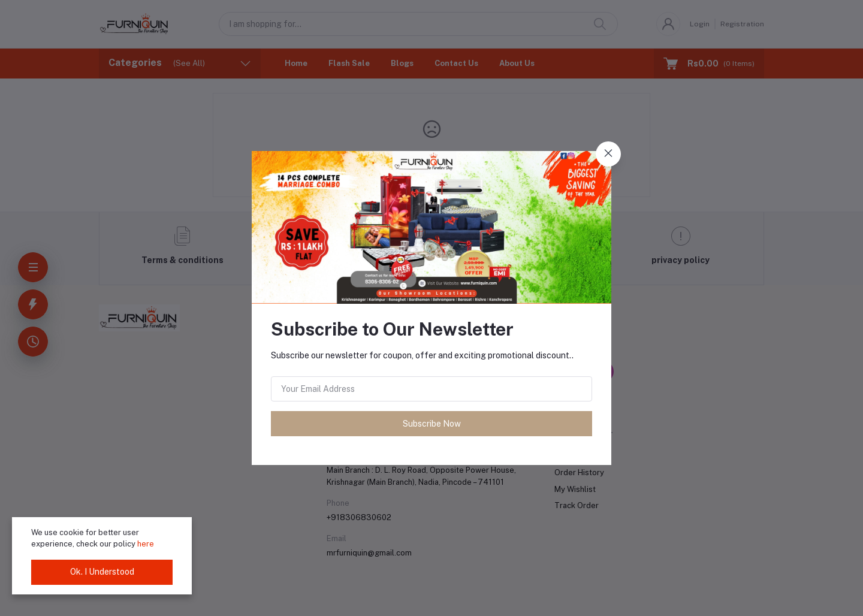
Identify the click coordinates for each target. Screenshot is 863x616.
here (146, 544)
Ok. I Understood (102, 572)
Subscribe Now (432, 424)
